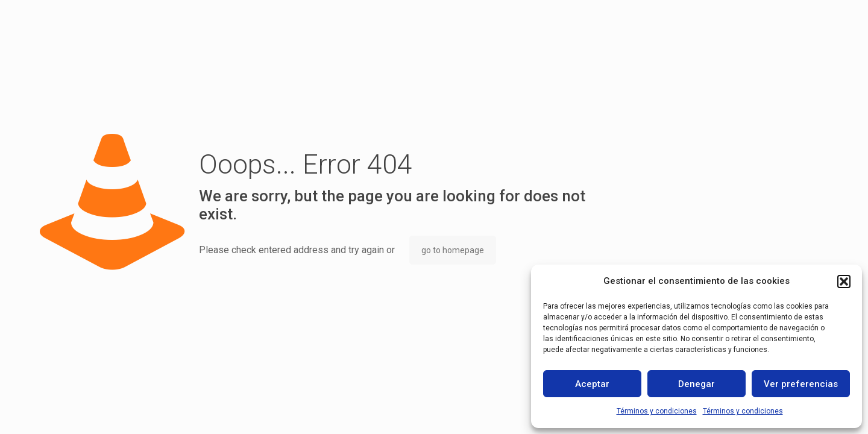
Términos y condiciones (657, 411)
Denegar (697, 384)
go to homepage (453, 250)
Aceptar (592, 384)
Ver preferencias (801, 384)
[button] (844, 281)
